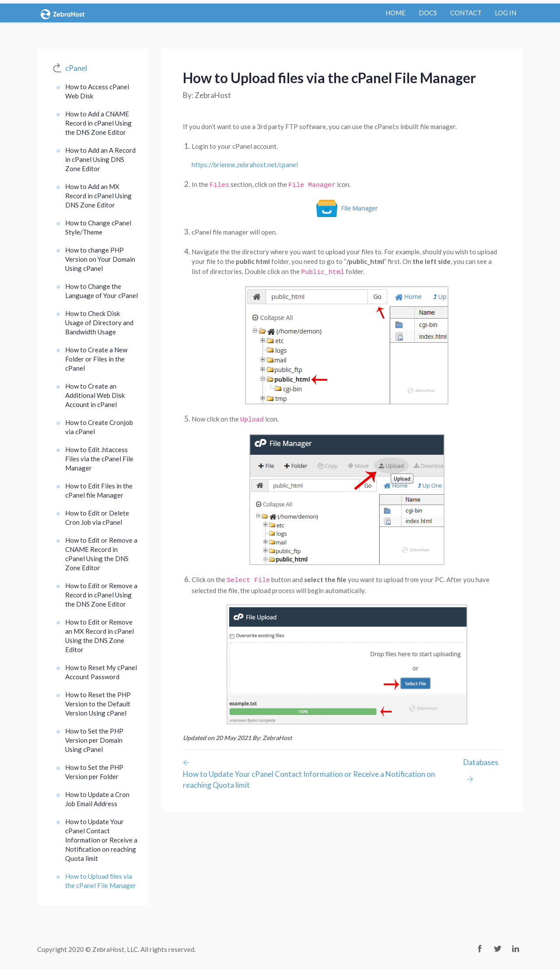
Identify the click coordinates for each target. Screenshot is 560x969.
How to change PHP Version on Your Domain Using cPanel (100, 259)
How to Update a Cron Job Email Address (97, 799)
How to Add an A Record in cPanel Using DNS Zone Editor (100, 159)
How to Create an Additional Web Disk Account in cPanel (95, 395)
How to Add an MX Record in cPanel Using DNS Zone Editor (98, 196)
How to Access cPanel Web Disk (97, 91)
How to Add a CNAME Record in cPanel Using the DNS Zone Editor (98, 123)
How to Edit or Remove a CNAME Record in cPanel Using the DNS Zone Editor (101, 554)
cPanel (76, 68)
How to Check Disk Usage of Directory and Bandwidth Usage (99, 323)
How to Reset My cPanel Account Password (101, 672)
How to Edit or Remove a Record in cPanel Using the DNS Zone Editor (101, 595)
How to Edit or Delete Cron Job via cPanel (97, 518)
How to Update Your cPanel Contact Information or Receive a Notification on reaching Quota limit (101, 840)
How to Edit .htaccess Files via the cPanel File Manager (99, 459)
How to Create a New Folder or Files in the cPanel (96, 359)
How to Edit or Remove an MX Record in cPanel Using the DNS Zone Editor (100, 636)
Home (395, 13)
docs (428, 13)
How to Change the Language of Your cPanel (101, 291)
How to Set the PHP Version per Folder (94, 772)
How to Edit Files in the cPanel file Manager (99, 490)
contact (466, 13)
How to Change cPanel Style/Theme (98, 227)
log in (506, 13)
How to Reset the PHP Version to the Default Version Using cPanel (98, 704)
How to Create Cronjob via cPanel (99, 427)
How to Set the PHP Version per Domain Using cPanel (94, 740)
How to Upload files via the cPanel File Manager (101, 881)
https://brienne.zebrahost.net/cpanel (245, 165)
